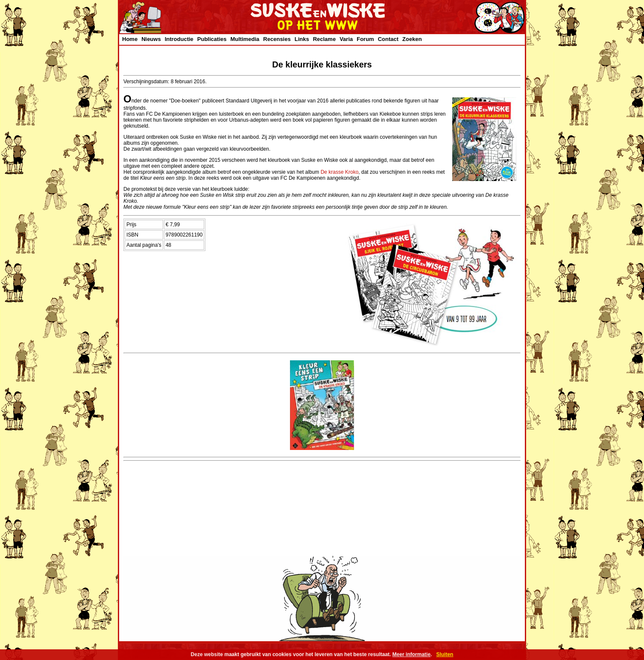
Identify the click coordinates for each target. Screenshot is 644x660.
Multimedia (245, 39)
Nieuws (151, 39)
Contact (388, 39)
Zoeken (412, 39)
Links (302, 39)
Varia (346, 39)
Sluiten (445, 654)
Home (130, 39)
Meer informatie (411, 654)
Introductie (179, 39)
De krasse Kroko (340, 172)
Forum (365, 39)
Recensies (277, 39)
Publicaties (212, 39)
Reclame (324, 39)
